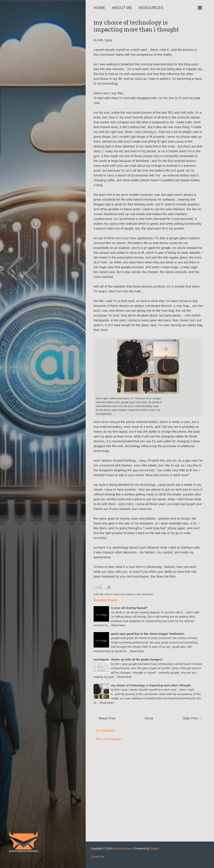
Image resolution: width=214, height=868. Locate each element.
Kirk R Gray (112, 594)
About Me (122, 8)
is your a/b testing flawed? (129, 608)
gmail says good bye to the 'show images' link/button (148, 634)
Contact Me (98, 857)
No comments (145, 594)
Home (99, 8)
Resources (151, 8)
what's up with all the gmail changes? (137, 659)
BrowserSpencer (123, 848)
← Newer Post (105, 718)
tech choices (128, 594)
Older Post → (192, 718)
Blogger (154, 848)
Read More (118, 625)
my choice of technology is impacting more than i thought (136, 26)
